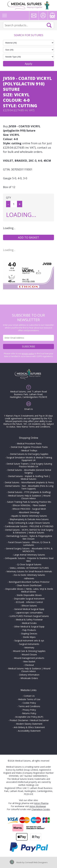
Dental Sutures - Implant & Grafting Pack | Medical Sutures (29, 478)
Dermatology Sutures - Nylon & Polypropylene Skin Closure (29, 537)
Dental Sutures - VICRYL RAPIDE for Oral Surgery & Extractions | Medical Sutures (29, 531)
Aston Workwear (38, 806)
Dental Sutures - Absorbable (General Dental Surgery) (29, 471)
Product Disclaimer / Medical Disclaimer (29, 720)
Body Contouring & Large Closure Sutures (29, 523)
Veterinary (29, 648)
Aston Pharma (41, 803)
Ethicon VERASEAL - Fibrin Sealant (29, 505)
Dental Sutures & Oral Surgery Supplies (29, 454)
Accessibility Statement (29, 731)
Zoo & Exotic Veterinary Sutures (29, 575)
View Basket (29, 661)
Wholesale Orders (29, 678)
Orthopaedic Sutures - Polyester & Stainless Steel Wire (29, 560)
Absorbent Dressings (29, 512)
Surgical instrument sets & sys (29, 641)
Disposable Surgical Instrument (29, 599)
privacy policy (28, 353)
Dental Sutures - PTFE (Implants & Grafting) (29, 492)
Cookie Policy (29, 703)
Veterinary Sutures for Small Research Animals (29, 571)
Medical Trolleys (29, 450)
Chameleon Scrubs (41, 809)
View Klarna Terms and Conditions (33, 427)
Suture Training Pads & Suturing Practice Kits (29, 502)
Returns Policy (29, 713)
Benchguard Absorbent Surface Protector (29, 582)
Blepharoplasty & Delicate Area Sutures (29, 519)
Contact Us (29, 696)
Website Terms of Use (29, 699)
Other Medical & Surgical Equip (29, 627)
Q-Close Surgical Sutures (29, 564)
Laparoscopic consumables (29, 613)
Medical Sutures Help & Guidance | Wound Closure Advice (29, 497)
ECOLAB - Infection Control (29, 602)
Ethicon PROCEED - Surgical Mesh (29, 509)
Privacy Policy (29, 710)
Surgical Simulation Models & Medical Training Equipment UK (29, 459)
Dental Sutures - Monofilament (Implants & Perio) (29, 482)
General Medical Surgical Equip (29, 609)
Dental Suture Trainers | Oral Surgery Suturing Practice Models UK (29, 465)
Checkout (29, 665)
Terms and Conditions (29, 706)
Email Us (29, 409)
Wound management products (29, 658)
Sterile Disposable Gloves (29, 595)
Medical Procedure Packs (29, 443)
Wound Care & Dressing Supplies (29, 651)
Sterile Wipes (29, 637)
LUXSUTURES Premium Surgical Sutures (29, 616)
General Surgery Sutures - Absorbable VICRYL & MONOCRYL (29, 550)
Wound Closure (29, 654)
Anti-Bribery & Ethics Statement (29, 727)
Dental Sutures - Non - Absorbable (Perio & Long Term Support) (29, 487)
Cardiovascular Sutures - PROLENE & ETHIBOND (29, 526)
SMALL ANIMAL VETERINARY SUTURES (29, 568)
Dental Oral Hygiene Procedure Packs (29, 447)
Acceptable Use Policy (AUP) (29, 717)
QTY (9, 198)
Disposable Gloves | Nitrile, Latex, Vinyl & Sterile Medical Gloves (29, 590)
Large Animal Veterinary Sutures (29, 555)
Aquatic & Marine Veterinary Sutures (29, 516)
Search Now (49, 25)
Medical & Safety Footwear (29, 620)
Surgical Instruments (29, 644)
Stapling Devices (29, 634)
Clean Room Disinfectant (29, 585)
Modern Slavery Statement (29, 724)
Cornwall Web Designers (36, 862)
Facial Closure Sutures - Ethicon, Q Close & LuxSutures (29, 544)
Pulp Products (29, 630)
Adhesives (29, 578)
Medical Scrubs (29, 623)
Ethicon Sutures (29, 606)
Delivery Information (29, 675)
